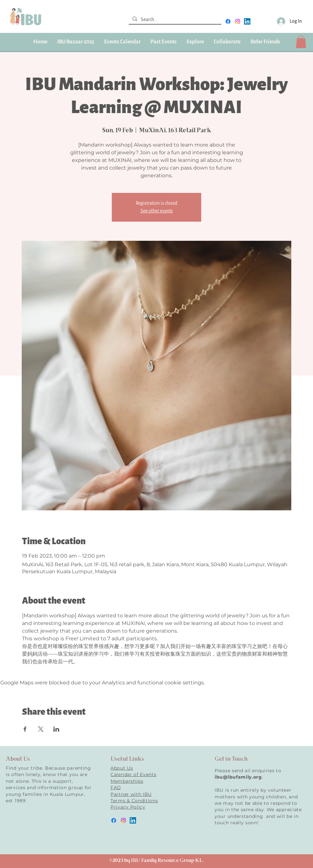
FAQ (116, 788)
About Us (122, 768)
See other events (157, 211)
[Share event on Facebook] (25, 729)
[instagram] (238, 21)
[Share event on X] (41, 729)
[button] (163, 42)
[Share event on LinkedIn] (56, 729)
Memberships (127, 781)
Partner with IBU (131, 794)
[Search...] (174, 20)
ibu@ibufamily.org (238, 777)
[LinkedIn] (247, 21)
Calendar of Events (134, 774)
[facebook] (228, 21)
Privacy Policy (128, 807)
